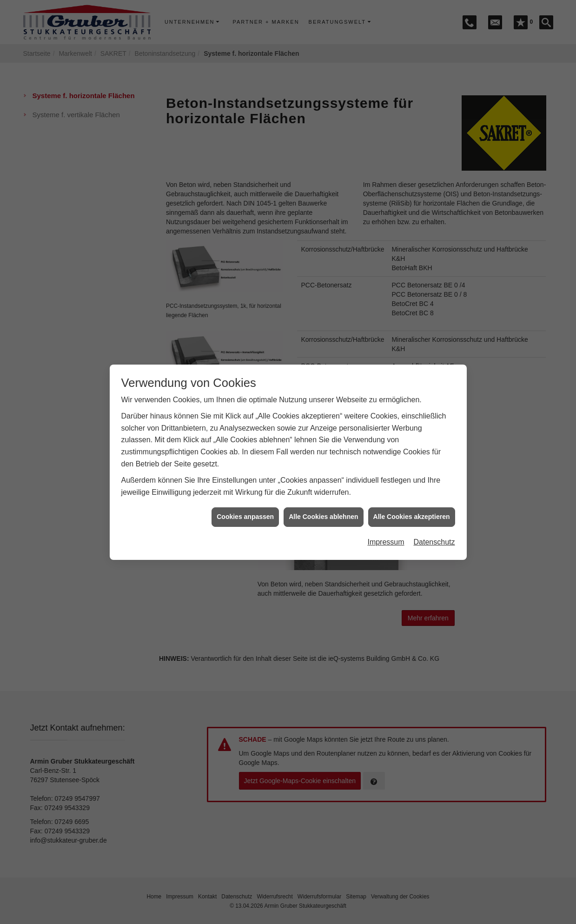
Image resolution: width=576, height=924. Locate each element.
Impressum (386, 530)
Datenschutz (434, 530)
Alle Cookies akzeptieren (412, 505)
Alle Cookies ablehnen (323, 505)
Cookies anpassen (245, 505)
